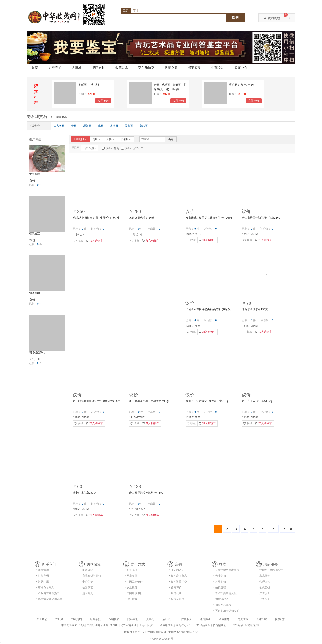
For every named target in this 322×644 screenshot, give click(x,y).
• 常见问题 (42, 582)
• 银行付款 (131, 599)
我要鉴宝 (194, 68)
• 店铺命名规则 (45, 587)
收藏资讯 (122, 68)
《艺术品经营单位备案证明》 (212, 625)
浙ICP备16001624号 (161, 639)
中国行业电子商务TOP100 (102, 625)
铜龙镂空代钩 (37, 353)
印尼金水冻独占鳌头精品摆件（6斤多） (209, 309)
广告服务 (186, 619)
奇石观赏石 (37, 117)
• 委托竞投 (264, 587)
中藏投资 (218, 68)
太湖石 (114, 126)
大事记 (150, 619)
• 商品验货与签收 (91, 576)
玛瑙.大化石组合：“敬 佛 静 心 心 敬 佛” (96, 218)
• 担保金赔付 (177, 599)
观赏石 (87, 126)
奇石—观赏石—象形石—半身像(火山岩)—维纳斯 (170, 87)
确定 (171, 139)
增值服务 (224, 619)
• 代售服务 (264, 599)
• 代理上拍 (264, 582)
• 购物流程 (42, 570)
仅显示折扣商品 (134, 148)
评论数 (126, 139)
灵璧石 (129, 126)
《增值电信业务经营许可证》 (174, 625)
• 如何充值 (131, 570)
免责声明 (205, 619)
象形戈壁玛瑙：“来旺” (142, 218)
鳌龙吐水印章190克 (85, 493)
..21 (273, 529)
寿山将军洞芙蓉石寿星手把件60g (149, 401)
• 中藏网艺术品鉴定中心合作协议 (271, 571)
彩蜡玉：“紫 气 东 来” (242, 85)
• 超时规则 (87, 593)
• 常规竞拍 (220, 582)
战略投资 (114, 619)
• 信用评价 (175, 587)
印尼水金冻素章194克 (255, 309)
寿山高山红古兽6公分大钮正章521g (207, 401)
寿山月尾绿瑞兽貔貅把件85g (146, 493)
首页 (35, 68)
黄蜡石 (144, 126)
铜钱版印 (34, 293)
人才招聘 (261, 619)
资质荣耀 (243, 619)
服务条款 (95, 619)
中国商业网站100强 (73, 625)
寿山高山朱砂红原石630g (257, 401)
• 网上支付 (131, 576)
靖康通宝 (34, 234)
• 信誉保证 (87, 587)
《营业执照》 (147, 625)
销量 (97, 139)
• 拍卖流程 (220, 587)
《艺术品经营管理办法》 (246, 625)
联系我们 (280, 619)
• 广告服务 (264, 593)
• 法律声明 (42, 576)
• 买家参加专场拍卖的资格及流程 (226, 611)
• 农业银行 (131, 587)
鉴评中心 (241, 68)
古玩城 (77, 68)
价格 (111, 139)
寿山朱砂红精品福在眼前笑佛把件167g (209, 218)
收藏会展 (171, 68)
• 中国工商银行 (134, 582)
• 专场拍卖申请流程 (225, 593)
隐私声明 (133, 619)
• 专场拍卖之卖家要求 (226, 570)
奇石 (74, 126)
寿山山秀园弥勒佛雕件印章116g (261, 218)
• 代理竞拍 (220, 576)
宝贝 (126, 11)
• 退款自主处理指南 (48, 593)
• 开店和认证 (177, 570)
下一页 (288, 529)
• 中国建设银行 (134, 593)
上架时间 (80, 139)
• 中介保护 (87, 582)
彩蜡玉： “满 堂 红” (90, 85)
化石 (101, 126)
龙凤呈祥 (34, 174)
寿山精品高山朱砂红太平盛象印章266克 (97, 401)
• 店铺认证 (175, 593)
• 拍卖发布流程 (222, 605)
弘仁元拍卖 (146, 68)
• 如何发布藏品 (178, 576)
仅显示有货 (112, 148)
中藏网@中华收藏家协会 (183, 632)
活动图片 (168, 619)
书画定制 (98, 68)
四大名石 (59, 126)
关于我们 (42, 619)
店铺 (136, 11)
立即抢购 (103, 101)
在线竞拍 (55, 68)
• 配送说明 (87, 570)
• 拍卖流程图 (221, 599)
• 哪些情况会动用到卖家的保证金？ (49, 600)
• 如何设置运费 (178, 582)
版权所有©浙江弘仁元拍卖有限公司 (145, 632)
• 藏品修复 (264, 576)
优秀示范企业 (128, 625)
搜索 (235, 18)
